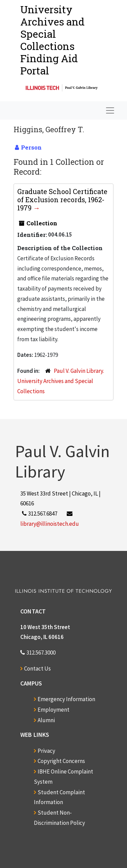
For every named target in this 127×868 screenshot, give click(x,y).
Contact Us (37, 669)
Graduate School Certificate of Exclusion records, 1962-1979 (62, 199)
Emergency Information (66, 699)
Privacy (46, 751)
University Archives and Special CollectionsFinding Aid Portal (52, 40)
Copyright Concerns (61, 761)
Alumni (46, 720)
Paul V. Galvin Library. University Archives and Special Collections (61, 381)
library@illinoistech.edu (50, 524)
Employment (54, 710)
